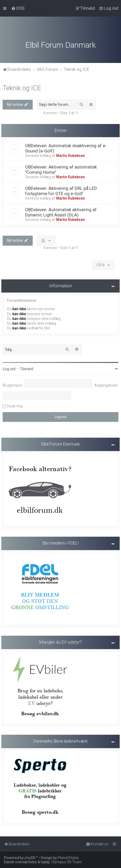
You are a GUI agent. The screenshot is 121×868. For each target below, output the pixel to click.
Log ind (9, 368)
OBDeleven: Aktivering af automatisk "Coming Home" (61, 169)
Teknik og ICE (22, 87)
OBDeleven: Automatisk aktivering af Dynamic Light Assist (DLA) (61, 212)
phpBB (30, 858)
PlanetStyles (68, 858)
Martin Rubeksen (71, 155)
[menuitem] (18, 8)
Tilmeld (27, 368)
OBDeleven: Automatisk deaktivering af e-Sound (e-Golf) (66, 148)
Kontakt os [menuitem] (97, 844)
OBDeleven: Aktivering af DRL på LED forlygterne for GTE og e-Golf (61, 190)
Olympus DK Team (67, 862)
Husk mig (15, 406)
